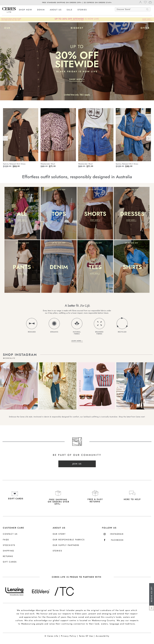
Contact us (10, 534)
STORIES (82, 10)
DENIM (41, 10)
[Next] (149, 138)
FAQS (6, 540)
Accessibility (103, 636)
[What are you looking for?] (131, 9)
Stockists (9, 545)
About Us (59, 528)
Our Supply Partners (66, 545)
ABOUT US (56, 10)
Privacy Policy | (69, 636)
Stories (57, 551)
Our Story (59, 534)
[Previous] (5, 138)
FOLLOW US (109, 528)
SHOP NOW (25, 10)
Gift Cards (10, 562)
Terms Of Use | (87, 636)
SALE (69, 10)
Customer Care (14, 528)
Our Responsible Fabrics (69, 540)
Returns (8, 556)
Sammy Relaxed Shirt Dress (14, 164)
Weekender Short (48, 164)
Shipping (8, 551)
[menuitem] (28, 10)
